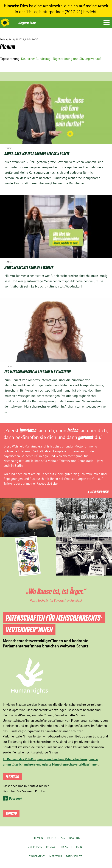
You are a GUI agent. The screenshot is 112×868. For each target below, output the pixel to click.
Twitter (8, 483)
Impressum (55, 856)
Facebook (16, 798)
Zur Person (35, 847)
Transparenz (37, 856)
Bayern (75, 838)
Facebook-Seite (47, 483)
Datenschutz (74, 856)
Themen (37, 838)
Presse (65, 847)
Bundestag (56, 838)
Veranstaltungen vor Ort (80, 479)
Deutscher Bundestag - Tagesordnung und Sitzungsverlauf (61, 59)
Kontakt (51, 847)
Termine (78, 847)
